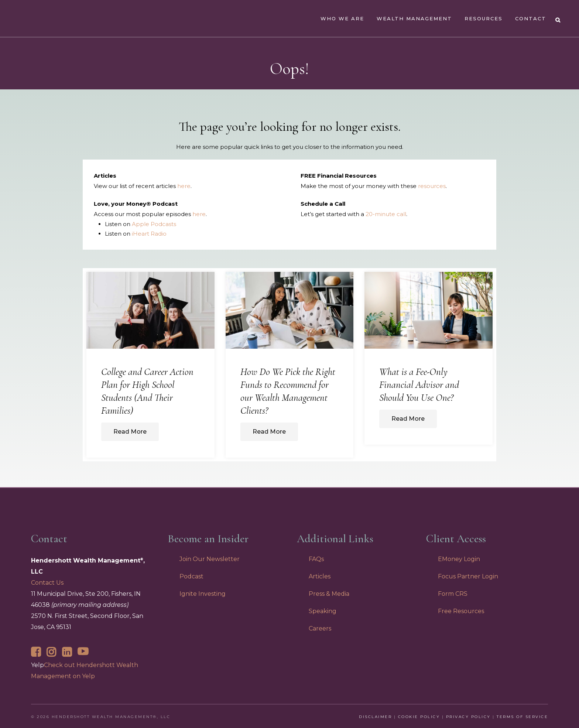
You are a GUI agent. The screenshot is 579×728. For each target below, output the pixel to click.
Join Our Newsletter (210, 559)
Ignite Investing (203, 594)
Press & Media (329, 594)
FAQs (316, 559)
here (184, 186)
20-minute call (386, 214)
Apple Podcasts (154, 224)
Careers (320, 628)
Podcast (191, 576)
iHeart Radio (149, 234)
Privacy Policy (468, 717)
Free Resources (461, 611)
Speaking (323, 611)
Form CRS (453, 594)
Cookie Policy (419, 717)
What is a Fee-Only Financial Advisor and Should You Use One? (419, 385)
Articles (320, 576)
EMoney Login (459, 559)
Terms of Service (522, 717)
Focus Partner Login (468, 576)
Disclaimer (375, 717)
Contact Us (47, 583)
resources (432, 186)
